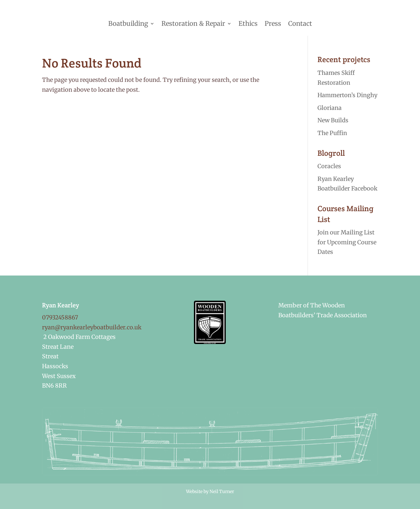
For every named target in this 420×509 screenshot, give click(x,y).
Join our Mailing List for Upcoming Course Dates (347, 242)
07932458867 (60, 317)
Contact (300, 23)
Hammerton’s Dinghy (347, 95)
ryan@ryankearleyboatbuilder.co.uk (92, 327)
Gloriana (330, 108)
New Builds (333, 120)
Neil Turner (222, 491)
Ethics (248, 23)
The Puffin (332, 133)
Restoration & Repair (193, 23)
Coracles (329, 166)
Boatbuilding (128, 23)
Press (273, 23)
